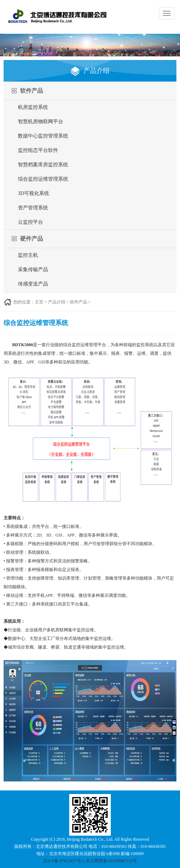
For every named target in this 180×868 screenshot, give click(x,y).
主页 (39, 302)
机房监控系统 (33, 107)
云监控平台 (30, 222)
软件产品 (79, 302)
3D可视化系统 (34, 193)
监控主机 (28, 255)
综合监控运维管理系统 (43, 179)
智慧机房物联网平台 (41, 122)
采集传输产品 (33, 270)
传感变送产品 (33, 284)
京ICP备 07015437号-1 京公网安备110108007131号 (90, 861)
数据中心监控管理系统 (43, 136)
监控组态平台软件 (38, 150)
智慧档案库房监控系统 (43, 165)
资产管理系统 (33, 208)
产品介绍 (57, 302)
